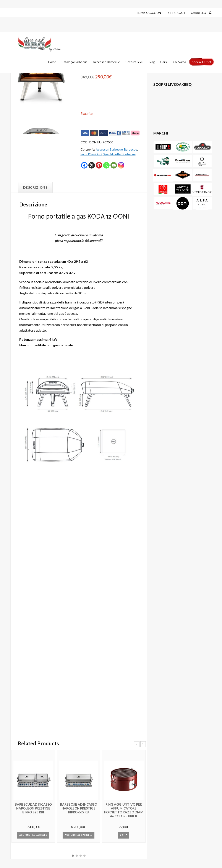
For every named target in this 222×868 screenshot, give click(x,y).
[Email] (114, 165)
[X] (92, 165)
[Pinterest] (99, 165)
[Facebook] (84, 165)
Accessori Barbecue (109, 149)
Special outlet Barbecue (119, 154)
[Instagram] (121, 165)
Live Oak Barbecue (40, 44)
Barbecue (131, 149)
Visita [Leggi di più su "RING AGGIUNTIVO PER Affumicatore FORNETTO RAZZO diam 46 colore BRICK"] (124, 835)
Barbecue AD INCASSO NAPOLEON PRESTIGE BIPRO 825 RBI (33, 808)
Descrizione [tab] (36, 187)
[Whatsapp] (106, 165)
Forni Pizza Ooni (91, 154)
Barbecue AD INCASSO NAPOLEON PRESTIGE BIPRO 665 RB (79, 808)
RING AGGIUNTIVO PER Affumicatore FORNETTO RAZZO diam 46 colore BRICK (124, 810)
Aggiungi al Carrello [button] (33, 835)
